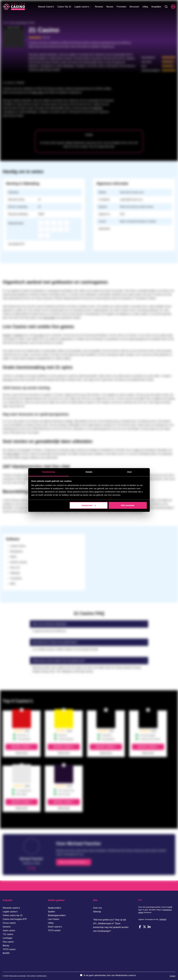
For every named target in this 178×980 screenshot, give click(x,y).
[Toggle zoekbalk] (166, 8)
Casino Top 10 (64, 8)
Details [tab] (89, 472)
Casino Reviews (21, 23)
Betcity (6, 946)
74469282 (163, 919)
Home (13, 23)
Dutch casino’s (55, 927)
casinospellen (49, 318)
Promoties (121, 8)
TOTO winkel (54, 930)
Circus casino (9, 923)
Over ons (97, 908)
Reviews (99, 8)
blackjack (19, 335)
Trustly (136, 450)
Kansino (7, 927)
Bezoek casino (20, 747)
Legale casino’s (83, 8)
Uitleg (145, 8)
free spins (7, 380)
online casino (37, 92)
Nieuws (110, 8)
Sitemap (97, 912)
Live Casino (54, 919)
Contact (173, 976)
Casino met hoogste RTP (15, 919)
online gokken (13, 454)
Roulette (7, 335)
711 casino (8, 934)
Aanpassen (89, 505)
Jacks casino (9, 930)
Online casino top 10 (13, 915)
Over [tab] (130, 472)
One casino (8, 942)
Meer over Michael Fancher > (74, 862)
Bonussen (134, 8)
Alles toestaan (128, 505)
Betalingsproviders (57, 915)
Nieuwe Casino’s (46, 8)
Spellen (52, 912)
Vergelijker (156, 8)
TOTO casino (9, 949)
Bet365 (6, 953)
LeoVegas (7, 938)
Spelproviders (55, 908)
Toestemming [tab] (48, 472)
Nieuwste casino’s (11, 908)
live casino (39, 335)
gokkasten (97, 108)
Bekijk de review (22, 753)
